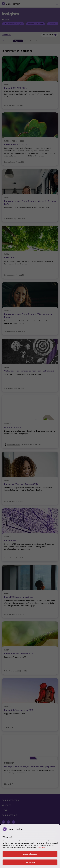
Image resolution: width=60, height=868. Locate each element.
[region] (30, 846)
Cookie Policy (41, 848)
